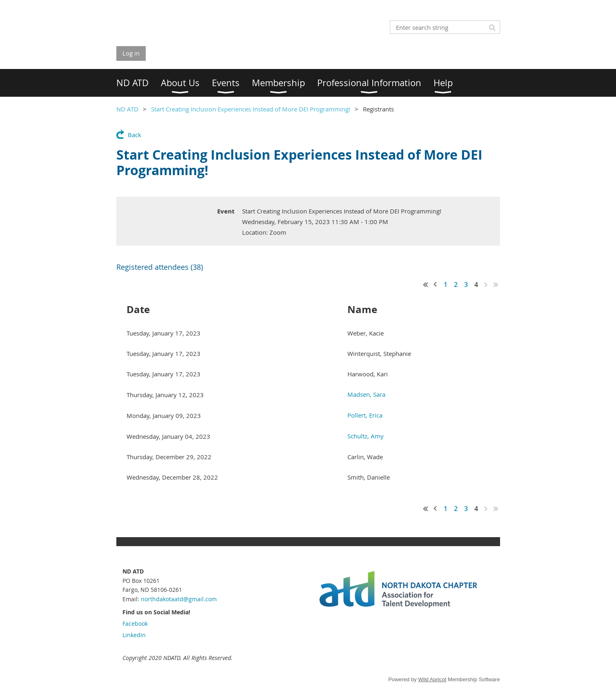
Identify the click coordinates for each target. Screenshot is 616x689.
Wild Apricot (432, 679)
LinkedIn (134, 635)
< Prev (436, 284)
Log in (131, 53)
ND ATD (127, 109)
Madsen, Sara (366, 394)
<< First (426, 284)
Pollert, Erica (365, 415)
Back (135, 135)
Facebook (135, 623)
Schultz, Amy (366, 436)
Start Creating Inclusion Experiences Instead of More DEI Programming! (251, 109)
